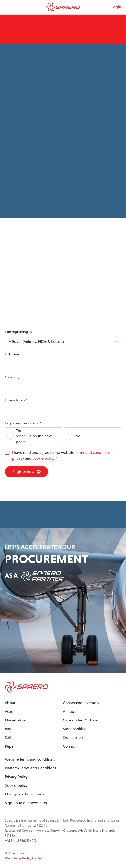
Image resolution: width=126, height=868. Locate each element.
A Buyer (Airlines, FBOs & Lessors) (36, 342)
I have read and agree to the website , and (62, 455)
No (78, 436)
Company (12, 377)
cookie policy (44, 458)
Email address (16, 400)
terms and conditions (93, 452)
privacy (18, 458)
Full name (12, 354)
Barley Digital (32, 858)
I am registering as (18, 332)
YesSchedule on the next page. (34, 436)
